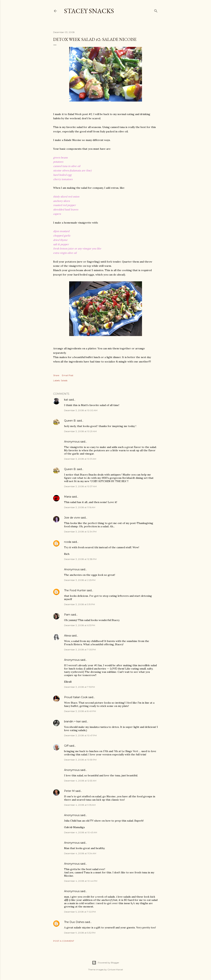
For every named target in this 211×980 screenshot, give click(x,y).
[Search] (156, 10)
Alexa (67, 636)
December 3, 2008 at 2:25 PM (80, 580)
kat (66, 400)
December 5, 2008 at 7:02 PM (80, 912)
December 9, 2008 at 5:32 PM (80, 933)
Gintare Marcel (115, 970)
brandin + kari (72, 721)
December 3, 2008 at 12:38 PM (80, 559)
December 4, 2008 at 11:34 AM (80, 853)
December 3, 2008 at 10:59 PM (80, 760)
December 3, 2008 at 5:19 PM (79, 604)
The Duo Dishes (74, 922)
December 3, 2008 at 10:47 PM (80, 735)
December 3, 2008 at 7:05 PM (80, 650)
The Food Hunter (75, 590)
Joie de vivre (72, 518)
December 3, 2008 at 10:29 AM (80, 431)
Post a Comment (64, 941)
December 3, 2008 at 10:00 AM (81, 410)
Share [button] (56, 375)
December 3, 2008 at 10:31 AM (80, 459)
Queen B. (70, 421)
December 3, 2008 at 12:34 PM (80, 532)
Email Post (68, 375)
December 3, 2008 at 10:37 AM (80, 486)
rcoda (68, 542)
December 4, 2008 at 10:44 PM (81, 881)
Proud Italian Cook (76, 697)
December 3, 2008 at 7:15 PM (79, 687)
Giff (66, 746)
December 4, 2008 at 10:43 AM (81, 832)
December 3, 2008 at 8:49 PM (80, 711)
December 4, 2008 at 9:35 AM (80, 805)
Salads (64, 380)
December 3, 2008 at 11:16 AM (80, 507)
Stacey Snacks (89, 11)
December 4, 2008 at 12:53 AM (80, 781)
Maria (68, 497)
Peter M (69, 791)
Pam (67, 615)
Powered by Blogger (106, 963)
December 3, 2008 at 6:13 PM (80, 625)
